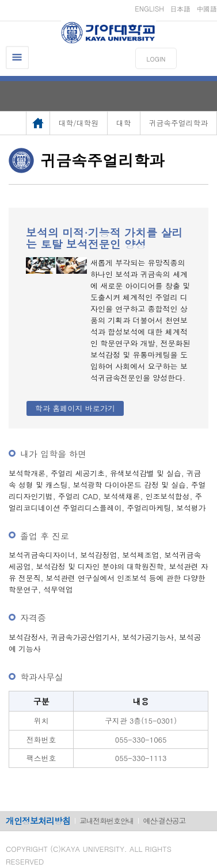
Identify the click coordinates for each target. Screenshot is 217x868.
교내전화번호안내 (106, 821)
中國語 (207, 8)
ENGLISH (149, 8)
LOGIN (156, 59)
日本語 (180, 8)
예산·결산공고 (164, 821)
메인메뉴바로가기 (0, 0)
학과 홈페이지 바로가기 (75, 408)
